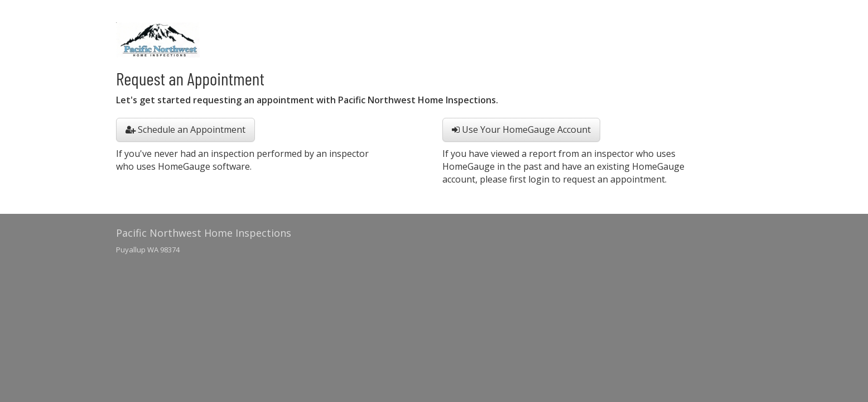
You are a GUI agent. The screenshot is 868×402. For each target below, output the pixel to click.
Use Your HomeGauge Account (521, 130)
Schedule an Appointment (185, 130)
